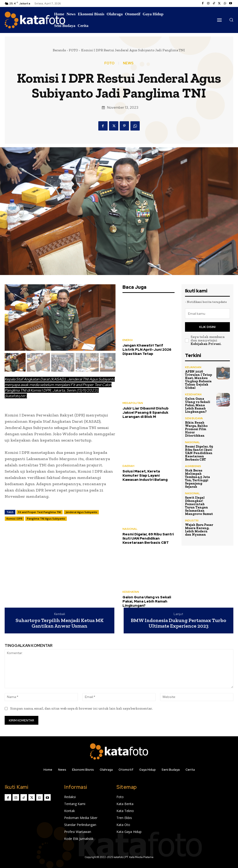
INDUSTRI (192, 521)
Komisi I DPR (14, 519)
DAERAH (128, 466)
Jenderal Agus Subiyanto (81, 512)
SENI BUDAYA (194, 418)
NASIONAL (130, 529)
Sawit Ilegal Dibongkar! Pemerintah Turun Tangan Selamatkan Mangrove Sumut (199, 506)
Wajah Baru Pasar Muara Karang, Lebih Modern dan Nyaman (199, 530)
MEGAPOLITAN (133, 403)
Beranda (59, 50)
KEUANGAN (193, 367)
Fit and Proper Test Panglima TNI (40, 512)
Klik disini (207, 327)
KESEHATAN (131, 592)
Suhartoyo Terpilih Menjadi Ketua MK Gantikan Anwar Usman (60, 623)
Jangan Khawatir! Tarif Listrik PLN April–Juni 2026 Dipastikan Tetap (147, 350)
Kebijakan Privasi (206, 344)
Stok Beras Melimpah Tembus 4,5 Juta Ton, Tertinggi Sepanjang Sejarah (197, 479)
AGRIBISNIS (193, 466)
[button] (231, 20)
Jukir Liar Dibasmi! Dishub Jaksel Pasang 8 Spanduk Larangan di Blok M (145, 413)
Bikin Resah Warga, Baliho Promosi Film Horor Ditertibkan (196, 429)
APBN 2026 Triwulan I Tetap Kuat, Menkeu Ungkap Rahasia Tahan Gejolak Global (198, 380)
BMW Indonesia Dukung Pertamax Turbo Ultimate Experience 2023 (178, 623)
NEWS (128, 63)
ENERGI (128, 340)
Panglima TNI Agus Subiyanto (46, 519)
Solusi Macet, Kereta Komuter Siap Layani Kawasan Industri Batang (145, 475)
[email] (208, 314)
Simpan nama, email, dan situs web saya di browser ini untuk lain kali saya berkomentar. (81, 708)
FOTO (73, 50)
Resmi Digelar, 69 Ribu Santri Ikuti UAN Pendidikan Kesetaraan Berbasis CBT (148, 538)
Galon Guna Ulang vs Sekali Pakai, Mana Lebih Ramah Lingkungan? (147, 601)
